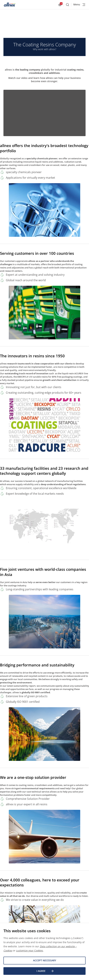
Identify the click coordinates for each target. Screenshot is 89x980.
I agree (45, 971)
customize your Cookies (30, 951)
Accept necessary (45, 960)
